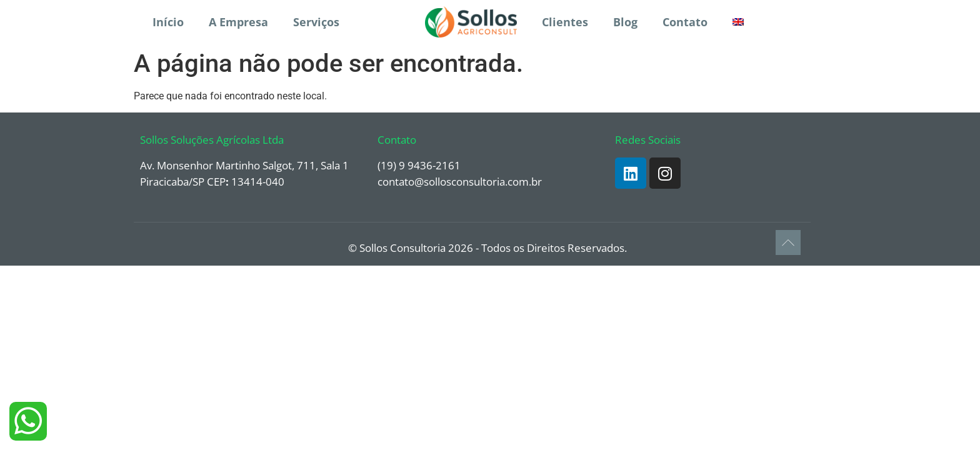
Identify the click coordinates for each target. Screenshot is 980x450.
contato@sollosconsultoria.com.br (460, 182)
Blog (625, 22)
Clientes (565, 22)
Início (168, 22)
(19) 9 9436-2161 (419, 165)
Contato (685, 22)
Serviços (316, 22)
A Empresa (238, 22)
